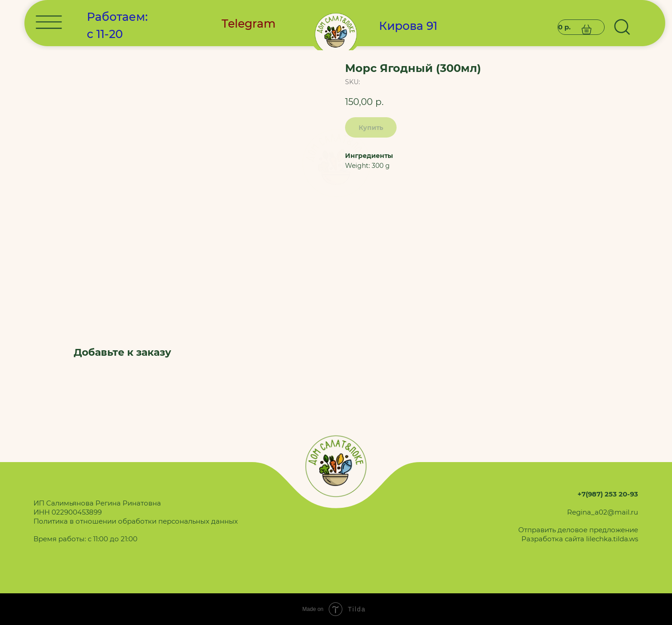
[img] (336, 163)
